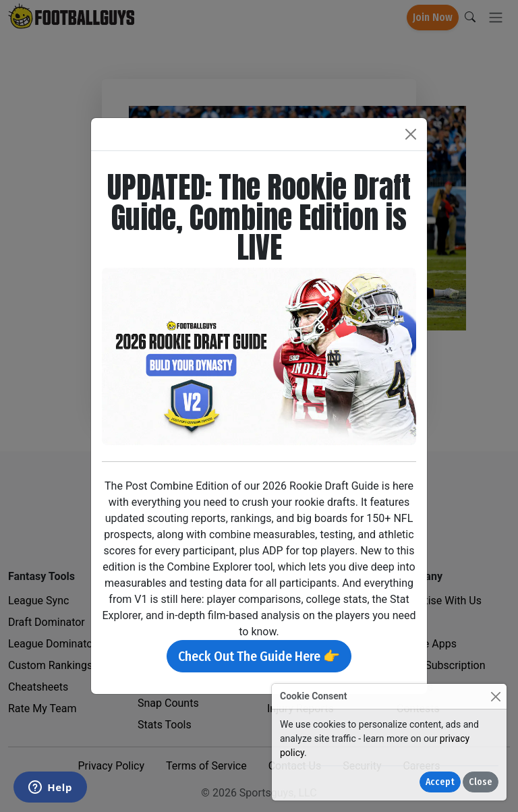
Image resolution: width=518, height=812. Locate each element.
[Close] (495, 696)
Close (481, 782)
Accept (440, 782)
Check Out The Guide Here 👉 (259, 656)
